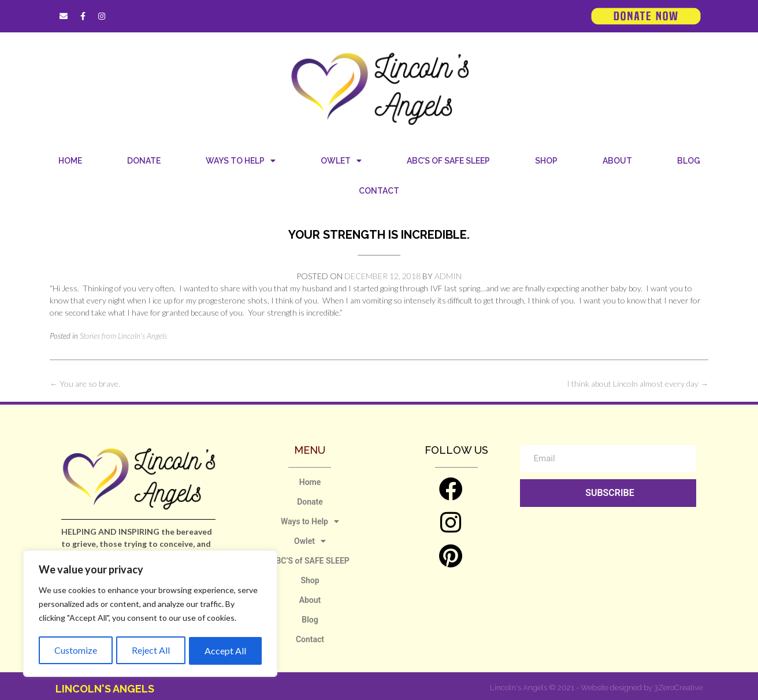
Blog (689, 161)
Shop (546, 161)
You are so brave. (85, 384)
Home (70, 161)
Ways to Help (241, 161)
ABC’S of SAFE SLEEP (448, 161)
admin (448, 276)
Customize (75, 651)
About (617, 161)
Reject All (151, 651)
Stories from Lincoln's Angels (123, 336)
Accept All (226, 651)
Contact (379, 191)
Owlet (341, 161)
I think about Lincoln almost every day (638, 384)
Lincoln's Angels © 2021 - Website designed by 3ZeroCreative (596, 688)
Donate (144, 161)
